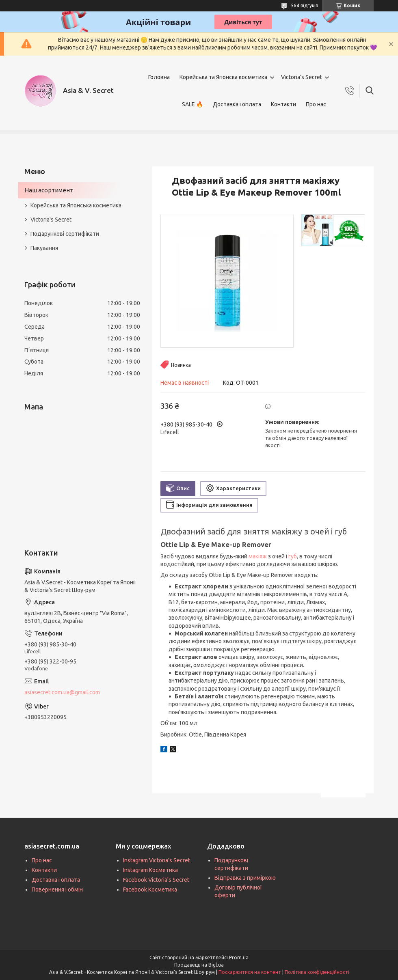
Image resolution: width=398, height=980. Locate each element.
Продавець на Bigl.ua (199, 965)
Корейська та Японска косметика (223, 77)
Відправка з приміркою (245, 878)
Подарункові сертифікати (65, 234)
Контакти (283, 104)
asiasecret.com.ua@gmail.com (62, 692)
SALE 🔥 (193, 104)
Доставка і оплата (237, 104)
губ (293, 556)
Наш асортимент (49, 190)
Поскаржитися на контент (250, 972)
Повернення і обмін (57, 890)
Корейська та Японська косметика (76, 205)
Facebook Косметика (150, 890)
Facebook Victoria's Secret (156, 880)
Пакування (44, 248)
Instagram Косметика (150, 870)
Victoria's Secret (302, 77)
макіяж (258, 556)
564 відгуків (304, 5)
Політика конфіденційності (317, 972)
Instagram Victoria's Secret (157, 860)
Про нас (316, 104)
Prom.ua (239, 957)
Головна (159, 77)
